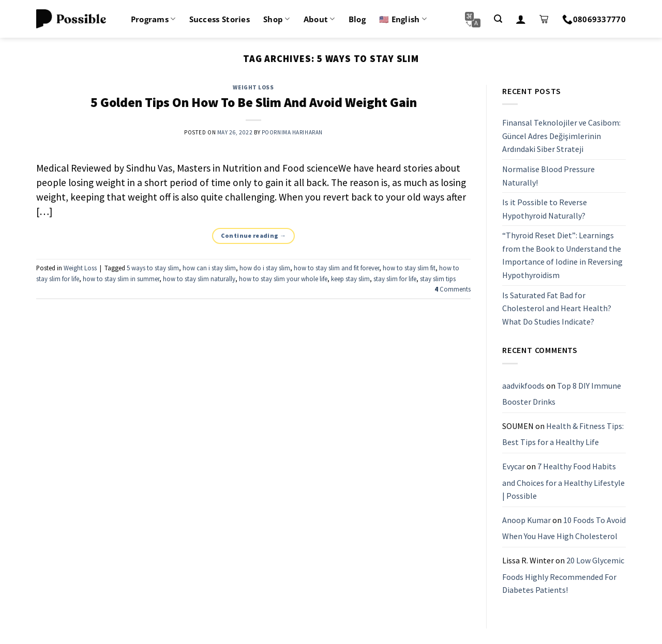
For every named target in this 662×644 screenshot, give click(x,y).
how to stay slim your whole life (283, 279)
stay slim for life (395, 279)
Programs (153, 19)
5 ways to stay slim (153, 268)
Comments (453, 289)
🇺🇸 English (403, 19)
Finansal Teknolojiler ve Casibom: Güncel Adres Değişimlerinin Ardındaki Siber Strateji (561, 136)
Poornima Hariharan (292, 132)
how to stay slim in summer (121, 279)
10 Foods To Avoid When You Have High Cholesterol (564, 528)
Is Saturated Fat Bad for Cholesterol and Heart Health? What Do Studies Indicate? (557, 308)
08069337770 (594, 19)
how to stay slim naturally (199, 279)
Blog (357, 19)
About (319, 19)
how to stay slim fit (409, 268)
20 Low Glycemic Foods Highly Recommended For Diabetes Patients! (563, 575)
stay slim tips (438, 279)
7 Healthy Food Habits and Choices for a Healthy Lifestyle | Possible (563, 481)
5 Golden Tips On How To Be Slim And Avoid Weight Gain (254, 102)
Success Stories (220, 19)
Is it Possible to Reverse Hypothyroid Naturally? (545, 209)
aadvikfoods (523, 386)
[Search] (498, 19)
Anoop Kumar (526, 520)
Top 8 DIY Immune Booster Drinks (562, 394)
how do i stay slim (265, 268)
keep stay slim (350, 279)
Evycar (514, 466)
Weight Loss (253, 87)
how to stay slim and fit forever (336, 268)
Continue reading (254, 235)
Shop (277, 19)
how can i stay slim (209, 268)
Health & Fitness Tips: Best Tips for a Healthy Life (563, 434)
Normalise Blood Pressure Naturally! (548, 176)
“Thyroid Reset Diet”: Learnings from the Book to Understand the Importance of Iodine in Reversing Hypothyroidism (562, 256)
